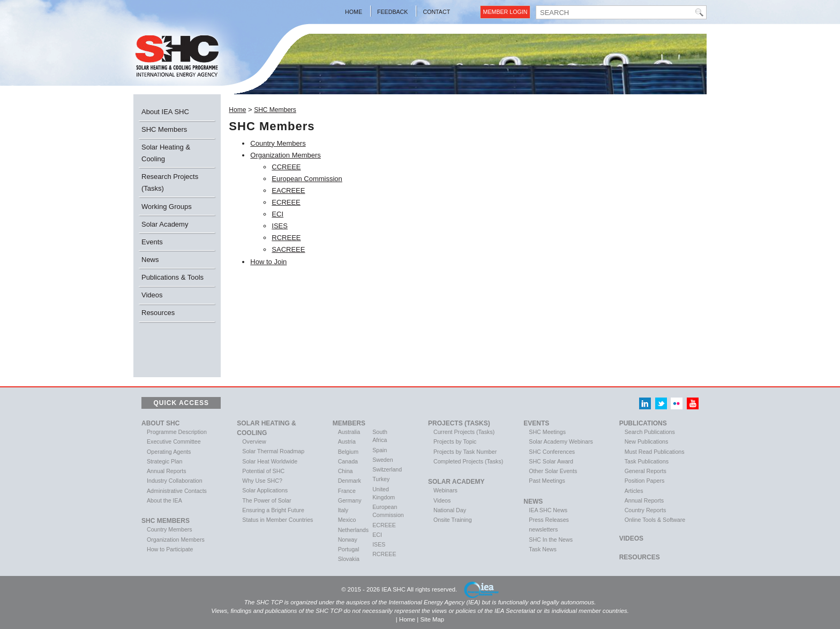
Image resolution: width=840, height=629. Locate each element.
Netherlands (353, 530)
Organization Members (286, 155)
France (347, 491)
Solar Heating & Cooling (166, 153)
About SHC (160, 423)
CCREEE (286, 167)
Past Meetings (547, 481)
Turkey (381, 479)
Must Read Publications (655, 452)
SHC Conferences (552, 452)
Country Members (278, 143)
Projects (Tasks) (459, 423)
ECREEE (286, 202)
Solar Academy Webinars (561, 441)
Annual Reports (166, 471)
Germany (350, 500)
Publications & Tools (172, 277)
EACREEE (288, 190)
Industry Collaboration (175, 481)
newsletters (543, 529)
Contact (436, 12)
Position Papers (645, 481)
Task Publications (647, 461)
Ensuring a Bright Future (273, 510)
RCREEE (286, 238)
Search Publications (650, 432)
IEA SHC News (548, 510)
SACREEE (288, 249)
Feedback (392, 12)
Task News (543, 549)
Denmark (350, 481)
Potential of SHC (263, 471)
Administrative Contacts (177, 491)
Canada (348, 461)
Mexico (347, 520)
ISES (280, 226)
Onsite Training (453, 520)
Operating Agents (169, 452)
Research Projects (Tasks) (170, 182)
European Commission (307, 179)
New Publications (647, 441)
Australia (349, 432)
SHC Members (164, 129)
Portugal (349, 549)
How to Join (268, 262)
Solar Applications (265, 490)
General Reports (646, 471)
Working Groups (167, 207)
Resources (158, 313)
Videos (152, 295)
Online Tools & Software (655, 520)
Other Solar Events (553, 471)
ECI (277, 214)
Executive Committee (174, 441)
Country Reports (646, 510)
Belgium (348, 452)
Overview (254, 441)
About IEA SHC (165, 112)
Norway (348, 540)
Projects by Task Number (465, 452)
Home (354, 12)
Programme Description (177, 432)
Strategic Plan (164, 461)
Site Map (432, 619)
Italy (343, 510)
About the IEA (164, 500)
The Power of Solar (267, 500)
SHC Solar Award (551, 461)
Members (349, 423)
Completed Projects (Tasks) (468, 461)
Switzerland (387, 469)
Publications (643, 423)
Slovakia (349, 559)
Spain (380, 450)
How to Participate (170, 549)
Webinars (445, 490)
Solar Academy (165, 224)
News (150, 260)
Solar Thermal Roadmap (273, 451)
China (346, 471)
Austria (347, 441)
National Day (450, 510)
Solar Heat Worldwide (270, 461)
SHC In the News (551, 540)
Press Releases (549, 520)
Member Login (505, 12)
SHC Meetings (547, 432)
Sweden (383, 460)
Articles (634, 491)
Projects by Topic (455, 441)
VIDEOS (631, 538)
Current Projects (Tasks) (464, 432)
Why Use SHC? (262, 481)
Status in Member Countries (277, 520)
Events (152, 242)
